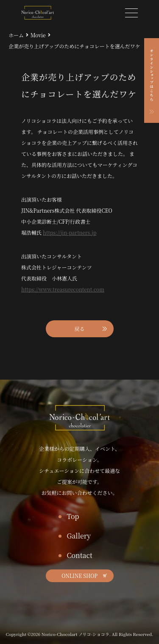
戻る (79, 329)
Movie (38, 35)
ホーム (16, 35)
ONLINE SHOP (79, 576)
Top (73, 516)
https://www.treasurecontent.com (63, 289)
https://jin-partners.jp (70, 232)
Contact (80, 555)
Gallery (79, 536)
